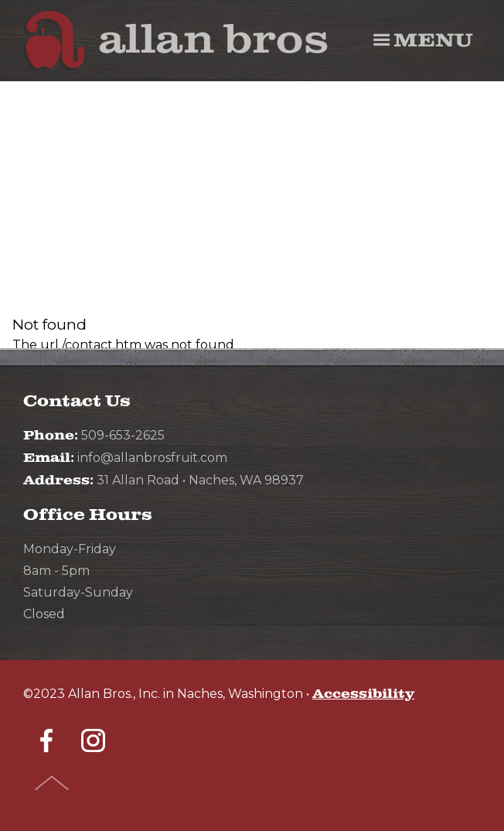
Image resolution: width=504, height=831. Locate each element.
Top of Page (52, 783)
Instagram (93, 740)
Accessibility (363, 694)
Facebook (46, 740)
